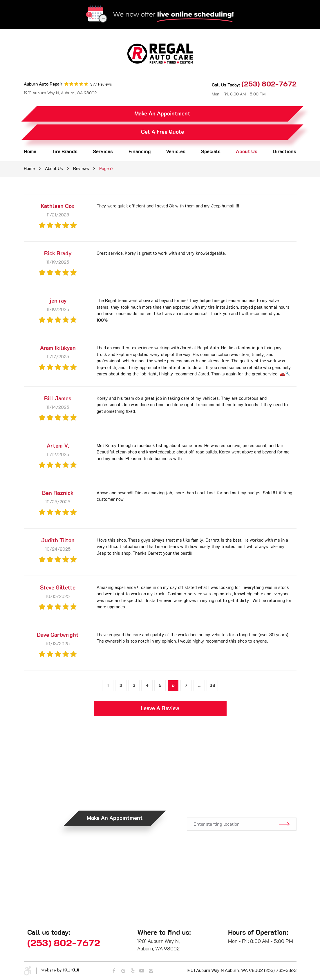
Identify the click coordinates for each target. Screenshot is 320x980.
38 (212, 686)
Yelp (132, 971)
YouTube (142, 971)
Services (103, 152)
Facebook (114, 971)
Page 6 (106, 169)
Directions (284, 152)
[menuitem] (30, 152)
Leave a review (160, 709)
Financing (140, 152)
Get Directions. (241, 799)
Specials (211, 152)
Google (123, 971)
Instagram (151, 971)
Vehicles (176, 152)
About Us (247, 152)
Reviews (81, 169)
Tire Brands (65, 152)
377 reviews (101, 85)
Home (30, 152)
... (199, 686)
